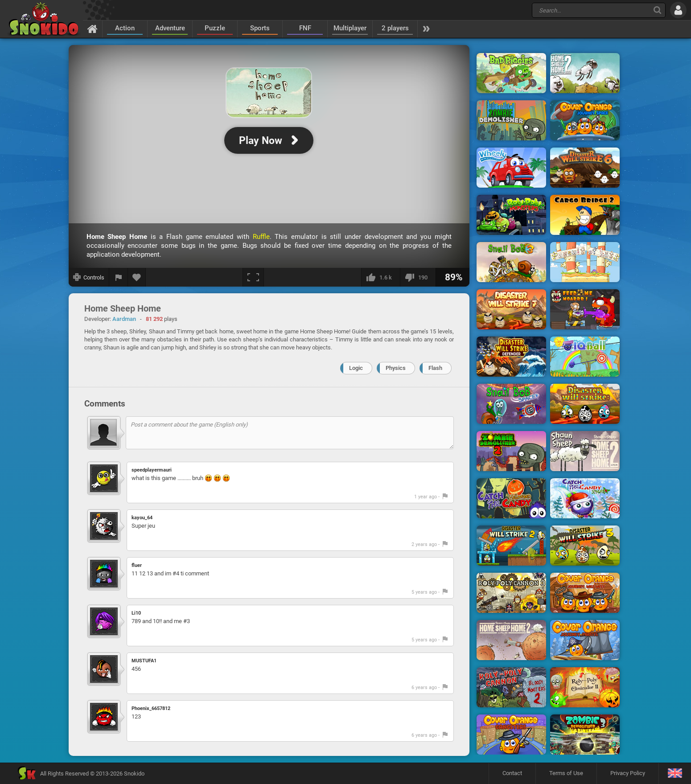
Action (125, 28)
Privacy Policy (628, 773)
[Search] (657, 10)
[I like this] (380, 277)
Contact (512, 773)
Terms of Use (566, 773)
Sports (260, 28)
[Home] (93, 29)
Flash (435, 368)
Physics (396, 368)
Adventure (170, 28)
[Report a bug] (119, 277)
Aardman (124, 319)
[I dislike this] (418, 277)
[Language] (675, 774)
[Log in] (678, 10)
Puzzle (215, 28)
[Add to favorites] (137, 277)
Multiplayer (350, 28)
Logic (356, 368)
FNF (305, 28)
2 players (395, 28)
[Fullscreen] (253, 277)
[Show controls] (89, 277)
